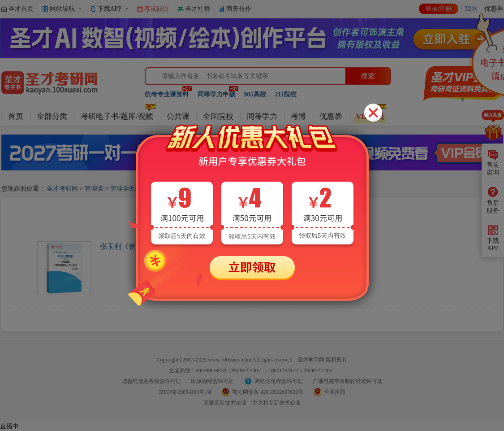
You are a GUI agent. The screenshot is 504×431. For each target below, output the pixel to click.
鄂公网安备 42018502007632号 (268, 392)
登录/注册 (439, 9)
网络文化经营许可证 (279, 381)
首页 (16, 116)
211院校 (286, 94)
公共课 (178, 116)
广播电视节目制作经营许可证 (348, 381)
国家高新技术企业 (225, 403)
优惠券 (331, 116)
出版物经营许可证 (212, 381)
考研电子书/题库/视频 (117, 116)
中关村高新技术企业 (276, 403)
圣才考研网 (62, 189)
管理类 (94, 189)
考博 (298, 116)
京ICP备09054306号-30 (185, 392)
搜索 (368, 76)
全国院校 (218, 116)
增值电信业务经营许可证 (151, 381)
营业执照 (335, 392)
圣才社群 (198, 9)
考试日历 (156, 9)
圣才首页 (21, 9)
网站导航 (62, 9)
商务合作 (239, 9)
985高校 (255, 94)
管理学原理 (126, 189)
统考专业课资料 (167, 94)
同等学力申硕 (216, 94)
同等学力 (262, 116)
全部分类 (52, 116)
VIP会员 (370, 116)
